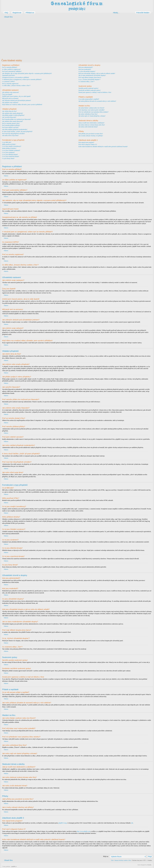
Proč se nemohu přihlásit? (10, 67)
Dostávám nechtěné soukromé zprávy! (90, 90)
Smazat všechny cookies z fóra (123, 860)
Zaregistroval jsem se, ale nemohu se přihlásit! (16, 77)
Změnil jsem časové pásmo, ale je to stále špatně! (16, 96)
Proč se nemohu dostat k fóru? (11, 123)
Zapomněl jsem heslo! (9, 75)
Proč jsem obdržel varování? (10, 127)
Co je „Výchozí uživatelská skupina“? (89, 79)
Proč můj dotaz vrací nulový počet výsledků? (91, 110)
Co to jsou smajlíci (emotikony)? (12, 146)
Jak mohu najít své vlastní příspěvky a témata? (92, 116)
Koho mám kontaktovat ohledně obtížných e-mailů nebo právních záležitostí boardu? (103, 147)
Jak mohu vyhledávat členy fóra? (88, 114)
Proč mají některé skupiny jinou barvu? (90, 77)
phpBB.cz (14, 866)
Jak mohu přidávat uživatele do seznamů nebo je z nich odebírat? (97, 101)
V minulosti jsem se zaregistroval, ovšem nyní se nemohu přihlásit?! (22, 79)
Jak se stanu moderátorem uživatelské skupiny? (92, 75)
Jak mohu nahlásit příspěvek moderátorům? (15, 129)
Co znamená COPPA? (9, 82)
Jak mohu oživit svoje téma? (10, 135)
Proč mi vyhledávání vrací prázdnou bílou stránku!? (93, 112)
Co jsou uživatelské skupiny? (87, 71)
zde (132, 823)
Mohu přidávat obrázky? (9, 148)
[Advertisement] (74, 38)
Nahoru (6, 176)
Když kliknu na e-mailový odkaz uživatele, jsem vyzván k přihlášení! (22, 105)
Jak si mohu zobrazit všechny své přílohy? (91, 136)
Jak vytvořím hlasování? (9, 117)
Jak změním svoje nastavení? (11, 92)
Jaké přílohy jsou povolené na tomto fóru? (91, 134)
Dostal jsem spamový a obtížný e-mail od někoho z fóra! (95, 92)
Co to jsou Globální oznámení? (11, 150)
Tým (112, 860)
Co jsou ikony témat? (8, 158)
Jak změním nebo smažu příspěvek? (13, 113)
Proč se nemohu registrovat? (10, 84)
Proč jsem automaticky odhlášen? (12, 71)
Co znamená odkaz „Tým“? (86, 82)
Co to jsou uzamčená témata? (11, 156)
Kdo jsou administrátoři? (86, 67)
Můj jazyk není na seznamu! (10, 98)
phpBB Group (63, 823)
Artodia (149, 865)
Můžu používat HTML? (9, 144)
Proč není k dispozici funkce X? (88, 145)
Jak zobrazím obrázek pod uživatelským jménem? (17, 100)
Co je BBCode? (7, 142)
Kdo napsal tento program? (86, 142)
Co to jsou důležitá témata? (10, 155)
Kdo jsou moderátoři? (85, 69)
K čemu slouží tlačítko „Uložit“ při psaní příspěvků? (17, 132)
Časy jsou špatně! (7, 94)
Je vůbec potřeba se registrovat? (11, 69)
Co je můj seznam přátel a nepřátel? (89, 99)
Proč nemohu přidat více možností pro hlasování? (16, 119)
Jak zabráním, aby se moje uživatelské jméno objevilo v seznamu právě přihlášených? (27, 73)
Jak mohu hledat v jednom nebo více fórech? (91, 108)
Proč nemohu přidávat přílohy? (11, 125)
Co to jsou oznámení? (8, 152)
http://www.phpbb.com (84, 831)
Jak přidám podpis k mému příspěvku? (13, 115)
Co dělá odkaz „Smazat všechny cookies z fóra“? (16, 85)
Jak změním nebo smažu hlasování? (13, 121)
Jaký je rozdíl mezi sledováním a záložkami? (91, 123)
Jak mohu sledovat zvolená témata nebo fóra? (92, 125)
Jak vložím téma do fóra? (9, 111)
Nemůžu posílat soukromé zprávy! (88, 88)
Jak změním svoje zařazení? (10, 102)
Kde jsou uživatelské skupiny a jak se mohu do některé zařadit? (97, 73)
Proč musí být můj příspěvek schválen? (13, 134)
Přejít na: (106, 856)
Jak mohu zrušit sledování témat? (88, 127)
